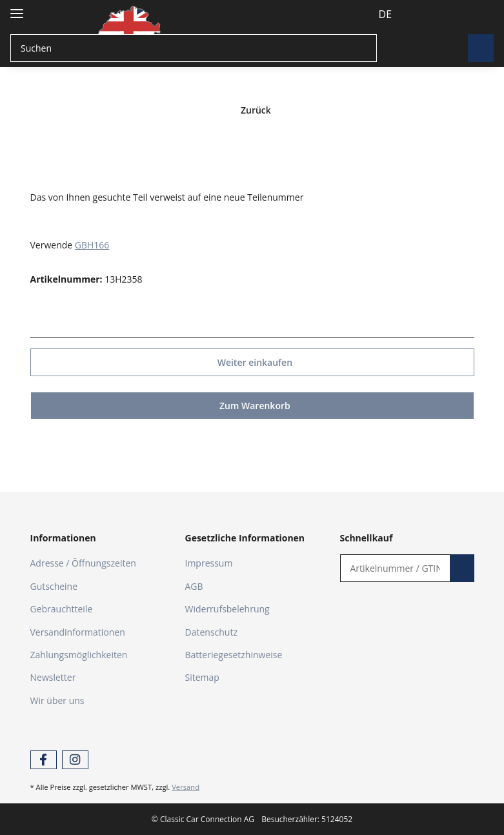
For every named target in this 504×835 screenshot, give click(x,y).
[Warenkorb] (472, 14)
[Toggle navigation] (17, 8)
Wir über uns (57, 700)
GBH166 (92, 244)
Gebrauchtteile (62, 608)
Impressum (209, 562)
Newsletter (53, 677)
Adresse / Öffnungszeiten (83, 562)
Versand (186, 786)
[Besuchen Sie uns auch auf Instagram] (75, 759)
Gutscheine (54, 586)
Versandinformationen (78, 631)
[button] (405, 14)
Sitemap (202, 677)
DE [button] (362, 14)
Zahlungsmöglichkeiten (79, 654)
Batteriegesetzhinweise (234, 654)
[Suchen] (192, 48)
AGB (194, 586)
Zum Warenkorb (252, 405)
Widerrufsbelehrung (227, 608)
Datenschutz (211, 631)
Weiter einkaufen (252, 362)
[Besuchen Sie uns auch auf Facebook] (44, 759)
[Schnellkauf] (392, 568)
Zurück (252, 110)
